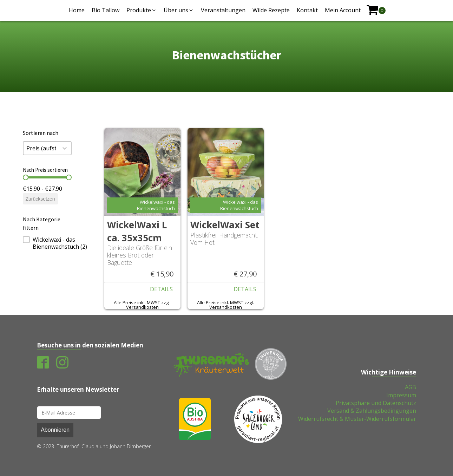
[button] (142, 10)
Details (161, 289)
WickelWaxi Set (225, 225)
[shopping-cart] (376, 10)
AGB (411, 387)
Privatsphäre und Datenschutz (376, 403)
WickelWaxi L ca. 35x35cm (137, 231)
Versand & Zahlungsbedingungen (372, 411)
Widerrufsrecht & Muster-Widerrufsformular (357, 419)
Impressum (401, 395)
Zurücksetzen (40, 199)
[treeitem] (47, 243)
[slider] (26, 177)
